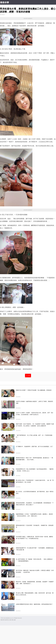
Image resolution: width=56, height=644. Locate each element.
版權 (15, 620)
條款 (10, 620)
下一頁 (28, 376)
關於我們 (3, 620)
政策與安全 (7, 620)
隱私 (13, 620)
